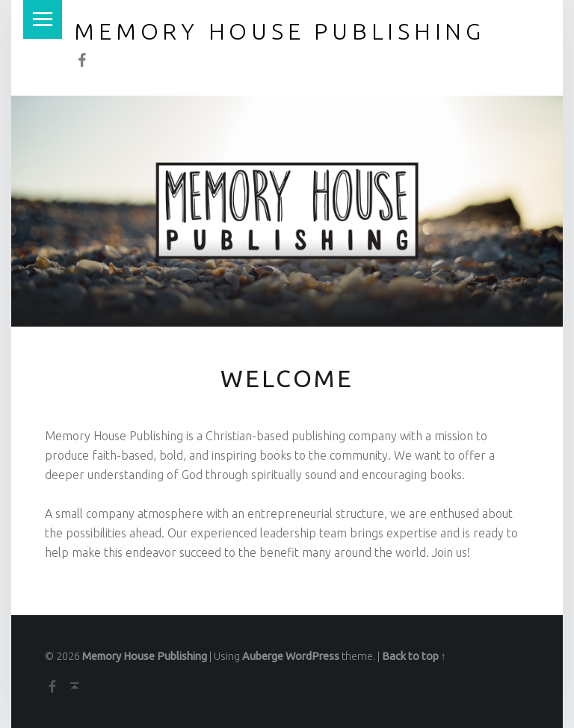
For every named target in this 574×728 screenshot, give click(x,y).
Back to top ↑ (414, 656)
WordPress (312, 656)
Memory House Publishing (145, 656)
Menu (43, 19)
